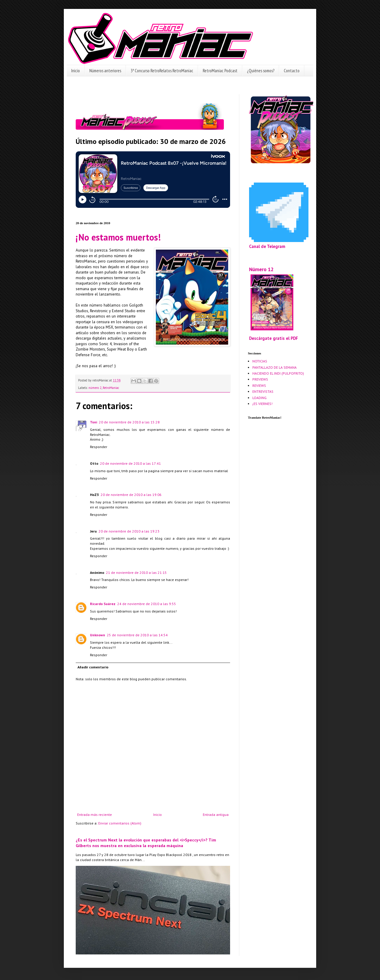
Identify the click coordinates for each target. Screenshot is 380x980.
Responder (99, 447)
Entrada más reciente (95, 815)
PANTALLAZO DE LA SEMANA (274, 367)
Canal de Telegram (267, 246)
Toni (94, 422)
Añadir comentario (93, 667)
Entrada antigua (216, 815)
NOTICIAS (260, 361)
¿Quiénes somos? (261, 71)
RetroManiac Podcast (220, 71)
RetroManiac (111, 388)
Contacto (292, 71)
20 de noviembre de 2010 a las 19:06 (131, 495)
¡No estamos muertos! (118, 237)
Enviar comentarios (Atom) (120, 823)
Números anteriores (105, 71)
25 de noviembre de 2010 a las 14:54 (137, 635)
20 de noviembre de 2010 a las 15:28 (129, 422)
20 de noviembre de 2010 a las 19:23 (129, 531)
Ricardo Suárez (103, 604)
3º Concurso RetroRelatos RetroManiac (162, 71)
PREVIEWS (260, 379)
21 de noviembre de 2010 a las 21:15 (136, 573)
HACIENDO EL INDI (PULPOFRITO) (278, 373)
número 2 (95, 388)
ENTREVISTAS (263, 391)
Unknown (98, 635)
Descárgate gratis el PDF (274, 338)
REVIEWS (259, 385)
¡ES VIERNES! (262, 404)
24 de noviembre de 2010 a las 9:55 (147, 604)
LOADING (259, 398)
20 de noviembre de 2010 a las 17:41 (130, 463)
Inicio (76, 71)
